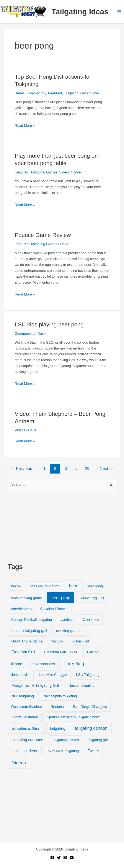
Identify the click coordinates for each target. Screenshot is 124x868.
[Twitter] (59, 858)
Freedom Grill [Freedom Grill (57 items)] (23, 652)
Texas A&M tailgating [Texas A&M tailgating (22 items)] (62, 751)
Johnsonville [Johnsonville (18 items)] (21, 675)
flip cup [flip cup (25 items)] (57, 641)
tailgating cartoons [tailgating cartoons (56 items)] (27, 740)
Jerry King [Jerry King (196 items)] (74, 664)
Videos (64, 172)
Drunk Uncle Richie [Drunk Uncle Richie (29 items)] (27, 641)
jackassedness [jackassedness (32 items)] (43, 664)
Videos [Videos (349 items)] (19, 763)
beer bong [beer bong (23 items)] (95, 586)
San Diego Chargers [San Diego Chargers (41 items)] (90, 707)
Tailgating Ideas (80, 12)
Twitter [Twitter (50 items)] (93, 751)
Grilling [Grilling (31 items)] (93, 652)
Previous (21, 468)
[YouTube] (72, 858)
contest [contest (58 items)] (67, 620)
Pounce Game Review (43, 235)
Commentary (36, 93)
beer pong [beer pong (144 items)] (61, 598)
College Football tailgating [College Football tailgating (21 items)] (32, 620)
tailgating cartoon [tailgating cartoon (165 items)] (91, 728)
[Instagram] (65, 858)
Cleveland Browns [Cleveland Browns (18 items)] (54, 609)
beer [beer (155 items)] (73, 586)
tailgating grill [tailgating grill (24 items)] (98, 740)
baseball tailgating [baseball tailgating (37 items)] (44, 586)
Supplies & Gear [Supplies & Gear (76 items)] (26, 728)
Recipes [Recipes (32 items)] (57, 707)
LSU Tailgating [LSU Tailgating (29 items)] (88, 675)
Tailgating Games (44, 172)
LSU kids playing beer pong (49, 324)
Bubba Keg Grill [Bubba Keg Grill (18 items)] (92, 598)
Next (106, 468)
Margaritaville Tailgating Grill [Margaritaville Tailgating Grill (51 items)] (36, 685)
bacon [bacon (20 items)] (16, 586)
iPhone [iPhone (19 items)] (17, 664)
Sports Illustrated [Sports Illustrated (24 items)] (25, 717)
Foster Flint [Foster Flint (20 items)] (80, 641)
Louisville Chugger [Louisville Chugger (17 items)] (53, 675)
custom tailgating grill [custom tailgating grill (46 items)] (29, 631)
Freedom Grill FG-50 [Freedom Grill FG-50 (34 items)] (61, 652)
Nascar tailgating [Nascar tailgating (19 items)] (82, 685)
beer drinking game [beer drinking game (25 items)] (27, 598)
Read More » (25, 126)
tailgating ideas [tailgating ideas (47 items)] (24, 751)
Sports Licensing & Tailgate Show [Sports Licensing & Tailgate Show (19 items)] (73, 717)
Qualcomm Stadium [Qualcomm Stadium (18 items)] (26, 707)
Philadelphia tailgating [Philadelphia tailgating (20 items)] (60, 696)
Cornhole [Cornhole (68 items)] (91, 619)
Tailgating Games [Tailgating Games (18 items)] (65, 740)
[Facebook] (52, 858)
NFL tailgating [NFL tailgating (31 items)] (23, 696)
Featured (55, 93)
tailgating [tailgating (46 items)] (58, 728)
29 (87, 468)
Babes (20, 93)
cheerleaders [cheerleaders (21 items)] (21, 609)
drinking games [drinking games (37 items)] (69, 631)
